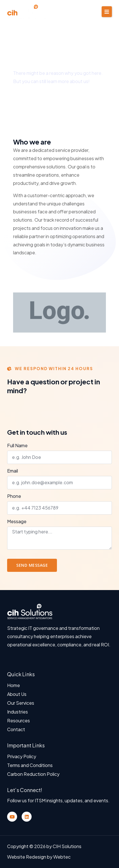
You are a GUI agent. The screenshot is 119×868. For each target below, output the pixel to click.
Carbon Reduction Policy (33, 774)
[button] (107, 12)
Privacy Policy (22, 756)
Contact (16, 729)
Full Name (17, 446)
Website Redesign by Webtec (39, 857)
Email (13, 471)
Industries (18, 712)
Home (14, 685)
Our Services (21, 703)
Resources (19, 720)
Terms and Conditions (30, 765)
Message (17, 522)
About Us (17, 694)
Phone (14, 496)
